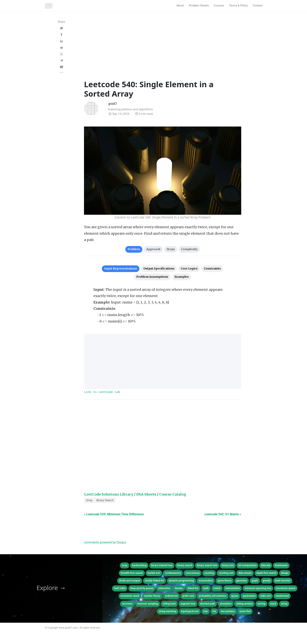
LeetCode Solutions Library (109, 494)
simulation (226, 604)
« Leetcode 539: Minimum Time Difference (114, 514)
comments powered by (105, 542)
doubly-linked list (154, 581)
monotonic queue (286, 588)
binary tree (228, 565)
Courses (219, 6)
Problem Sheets (199, 6)
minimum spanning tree (258, 588)
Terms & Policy (238, 6)
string (284, 604)
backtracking (139, 565)
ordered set (171, 596)
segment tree (188, 604)
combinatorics (173, 573)
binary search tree (207, 565)
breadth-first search (132, 573)
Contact (258, 6)
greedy (267, 581)
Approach (153, 249)
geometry (242, 581)
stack (273, 604)
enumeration (206, 581)
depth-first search (266, 573)
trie (214, 611)
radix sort (265, 596)
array (125, 565)
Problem (134, 249)
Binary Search (105, 500)
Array (89, 500)
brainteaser (281, 565)
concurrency (193, 573)
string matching (168, 611)
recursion (127, 604)
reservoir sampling (148, 604)
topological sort (190, 611)
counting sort (226, 573)
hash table (120, 588)
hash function (283, 581)
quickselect (249, 596)
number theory (152, 596)
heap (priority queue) (142, 588)
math (206, 588)
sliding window (244, 604)
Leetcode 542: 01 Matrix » (223, 514)
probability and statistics (213, 596)
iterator (179, 588)
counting (209, 573)
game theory (225, 581)
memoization (233, 588)
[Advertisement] (163, 50)
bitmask (266, 565)
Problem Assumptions (152, 277)
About (180, 6)
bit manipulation (248, 565)
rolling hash (169, 604)
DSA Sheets (146, 494)
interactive (164, 588)
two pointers (228, 611)
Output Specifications (159, 269)
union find (245, 611)
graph (255, 581)
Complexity (189, 249)
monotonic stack (130, 596)
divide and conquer (130, 581)
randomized (282, 596)
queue (235, 596)
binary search (185, 565)
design (285, 573)
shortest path (208, 604)
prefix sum (188, 596)
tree (206, 611)
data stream (245, 573)
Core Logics (189, 269)
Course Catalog (173, 494)
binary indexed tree (162, 565)
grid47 (113, 104)
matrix (217, 588)
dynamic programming (181, 581)
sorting (261, 604)
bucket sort (154, 573)
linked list (193, 588)
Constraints (212, 269)
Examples (182, 277)
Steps (171, 249)
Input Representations (121, 269)
